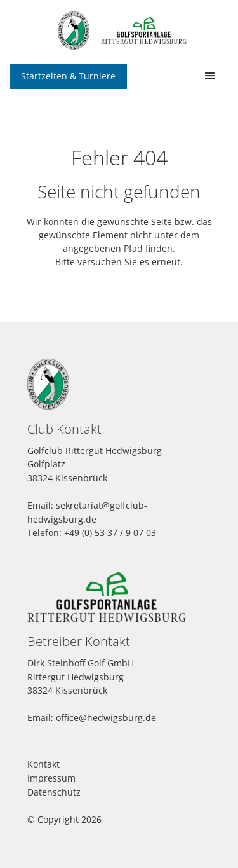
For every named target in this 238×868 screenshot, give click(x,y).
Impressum (51, 778)
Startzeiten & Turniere (68, 76)
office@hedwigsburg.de (106, 718)
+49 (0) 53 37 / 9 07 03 (110, 533)
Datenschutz (54, 792)
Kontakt (43, 764)
